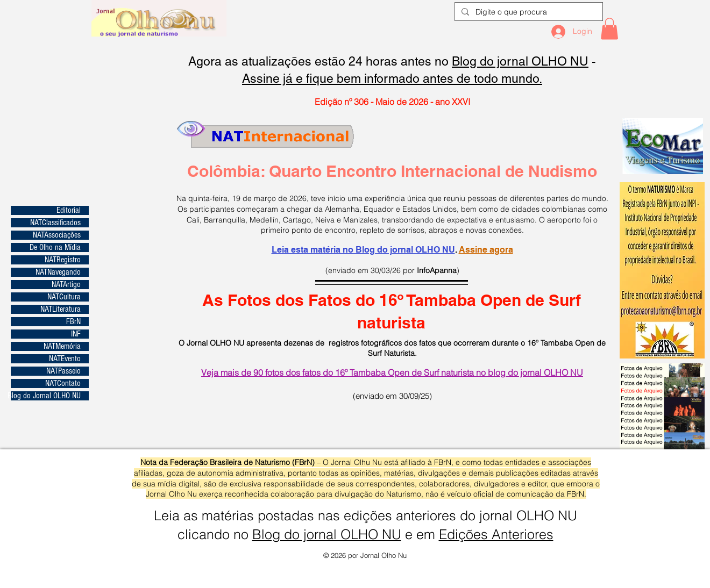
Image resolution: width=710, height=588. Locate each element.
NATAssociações (57, 235)
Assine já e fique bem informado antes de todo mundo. (392, 78)
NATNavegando (58, 272)
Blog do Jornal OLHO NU (46, 396)
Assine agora (486, 250)
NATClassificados (55, 223)
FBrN (73, 322)
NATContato (63, 383)
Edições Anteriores (496, 534)
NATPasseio (63, 371)
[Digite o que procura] (528, 12)
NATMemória (62, 346)
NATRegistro (63, 260)
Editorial (69, 210)
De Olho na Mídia (55, 248)
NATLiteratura (61, 309)
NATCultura (64, 297)
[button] (609, 29)
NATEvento (65, 359)
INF (76, 334)
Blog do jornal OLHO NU (520, 61)
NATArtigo (66, 285)
